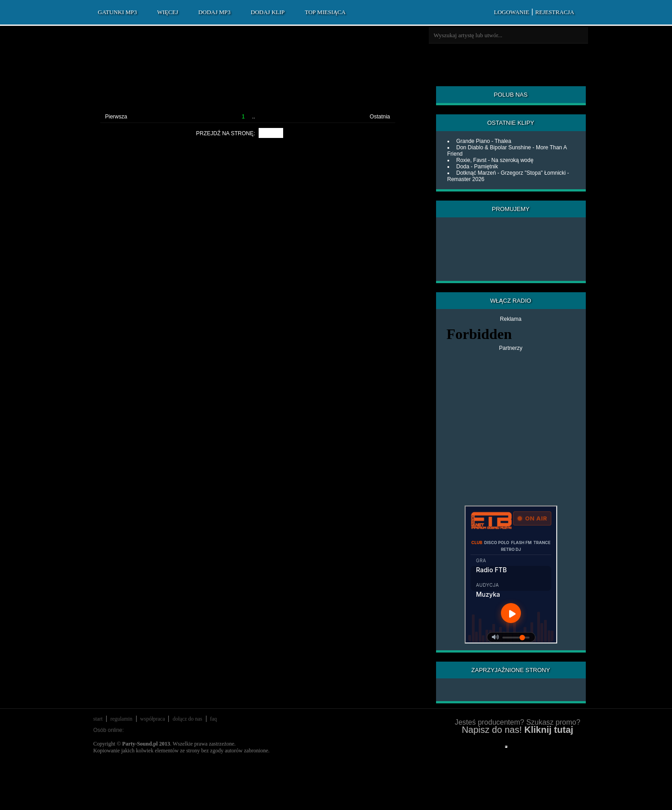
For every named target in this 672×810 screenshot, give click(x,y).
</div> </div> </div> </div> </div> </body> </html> (506, 747)
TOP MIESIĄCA (325, 12)
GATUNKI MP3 (118, 12)
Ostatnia (380, 117)
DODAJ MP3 (214, 12)
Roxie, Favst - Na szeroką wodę (495, 160)
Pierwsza (116, 117)
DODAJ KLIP (268, 12)
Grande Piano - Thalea (484, 141)
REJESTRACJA (555, 12)
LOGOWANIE (511, 12)
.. (254, 117)
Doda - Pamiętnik (477, 167)
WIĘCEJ (167, 12)
